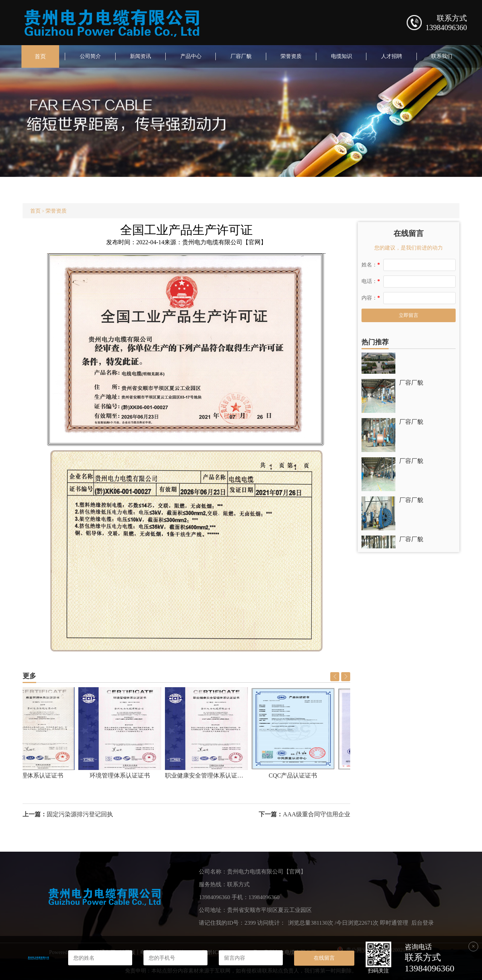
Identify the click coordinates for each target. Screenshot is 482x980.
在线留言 (324, 958)
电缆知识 (342, 56)
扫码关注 (378, 971)
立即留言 (409, 315)
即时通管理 (394, 923)
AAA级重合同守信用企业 (317, 814)
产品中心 (191, 56)
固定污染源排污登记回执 (80, 814)
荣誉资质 (291, 56)
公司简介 (90, 56)
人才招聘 (392, 56)
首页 (40, 56)
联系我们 (442, 56)
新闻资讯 (140, 56)
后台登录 (423, 923)
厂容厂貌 (241, 56)
